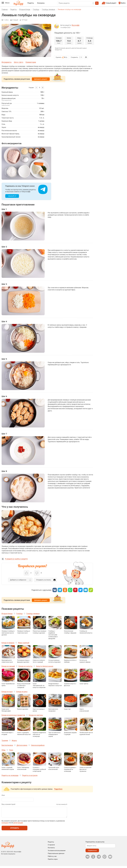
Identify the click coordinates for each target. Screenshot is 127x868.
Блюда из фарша (8, 643)
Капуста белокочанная (45, 666)
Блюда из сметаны (36, 715)
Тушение (5, 741)
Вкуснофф (76, 25)
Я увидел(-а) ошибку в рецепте (16, 559)
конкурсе (5, 825)
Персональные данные (56, 855)
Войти (122, 3)
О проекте (51, 847)
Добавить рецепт (41, 79)
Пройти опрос (53, 861)
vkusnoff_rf (12, 196)
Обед (3, 750)
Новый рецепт (111, 3)
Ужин (11, 750)
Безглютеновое (7, 745)
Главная (5, 9)
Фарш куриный (24, 643)
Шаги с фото (19, 62)
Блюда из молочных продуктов (13, 715)
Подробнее (58, 789)
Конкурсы (41, 3)
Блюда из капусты (25, 666)
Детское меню (22, 745)
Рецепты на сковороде (10, 775)
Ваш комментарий (8, 804)
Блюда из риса (22, 692)
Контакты (51, 850)
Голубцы (36, 9)
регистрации (18, 825)
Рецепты (31, 3)
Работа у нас (52, 858)
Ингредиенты (7, 62)
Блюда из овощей (8, 666)
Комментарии (31, 62)
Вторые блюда (25, 9)
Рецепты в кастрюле (30, 775)
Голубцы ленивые (48, 9)
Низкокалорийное (38, 745)
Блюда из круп (7, 692)
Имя (3, 795)
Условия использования (57, 853)
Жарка (14, 741)
